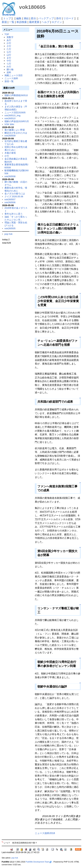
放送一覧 (9, 81)
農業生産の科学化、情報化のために (16, 189)
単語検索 (22, 22)
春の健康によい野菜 (15, 130)
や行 (9, 61)
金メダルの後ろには (15, 194)
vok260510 (10, 118)
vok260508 (10, 176)
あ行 (9, 40)
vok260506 (10, 202)
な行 (9, 52)
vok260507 (10, 199)
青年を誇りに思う (14, 214)
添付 (59, 18)
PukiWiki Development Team (39, 862)
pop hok (9, 234)
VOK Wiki (9, 124)
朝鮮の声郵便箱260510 (16, 95)
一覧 (12, 22)
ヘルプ (46, 22)
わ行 (9, 67)
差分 (33, 18)
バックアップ (46, 18)
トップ (7, 18)
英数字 (10, 37)
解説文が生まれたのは (16, 133)
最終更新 (34, 22)
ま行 (9, 58)
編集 (19, 18)
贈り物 (10, 69)
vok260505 (10, 228)
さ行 (9, 46)
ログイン (57, 22)
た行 (9, 49)
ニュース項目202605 (15, 113)
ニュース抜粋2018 (45, 833)
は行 (9, 55)
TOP (7, 34)
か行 (9, 43)
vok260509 (10, 136)
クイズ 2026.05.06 (14, 196)
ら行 (9, 64)
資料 (9, 72)
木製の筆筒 (10, 153)
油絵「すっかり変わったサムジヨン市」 (16, 218)
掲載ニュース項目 (14, 75)
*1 (55, 791)
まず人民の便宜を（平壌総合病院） (16, 108)
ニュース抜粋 (11, 78)
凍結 (26, 18)
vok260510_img (13, 115)
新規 (4, 22)
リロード (69, 18)
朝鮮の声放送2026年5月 (17, 121)
